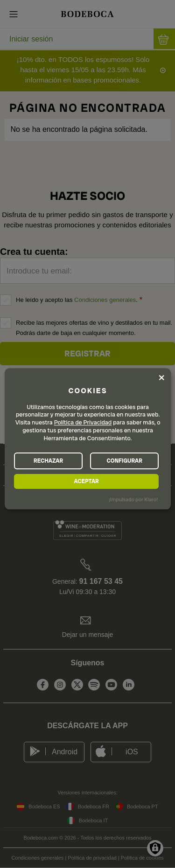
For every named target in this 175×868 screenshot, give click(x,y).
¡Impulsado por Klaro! (133, 499)
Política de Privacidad (83, 423)
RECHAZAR (48, 461)
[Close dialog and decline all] (161, 377)
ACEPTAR (86, 481)
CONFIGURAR (124, 461)
